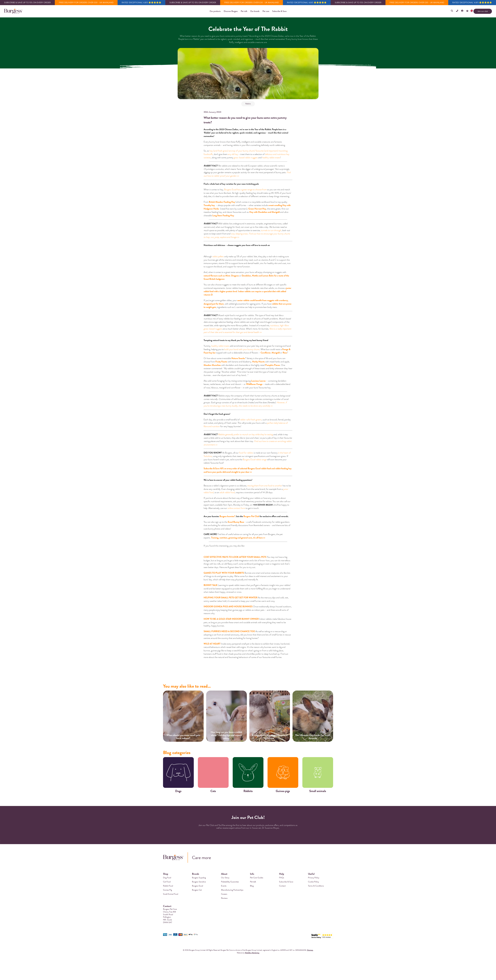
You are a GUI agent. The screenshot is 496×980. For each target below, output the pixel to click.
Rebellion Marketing (252, 953)
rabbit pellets (218, 256)
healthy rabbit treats (271, 158)
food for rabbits (246, 453)
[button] (215, 11)
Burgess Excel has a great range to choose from (245, 189)
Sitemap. (310, 950)
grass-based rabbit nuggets (246, 158)
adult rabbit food (227, 492)
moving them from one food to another (265, 486)
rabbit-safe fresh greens (251, 420)
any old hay (233, 154)
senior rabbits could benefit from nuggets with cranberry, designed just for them (246, 302)
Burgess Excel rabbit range (255, 459)
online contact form (236, 508)
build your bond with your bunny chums (242, 349)
